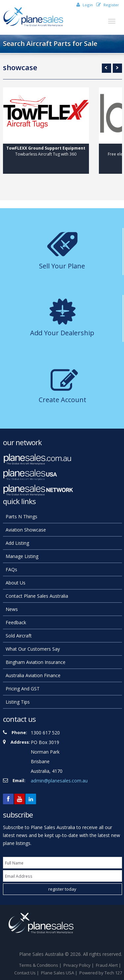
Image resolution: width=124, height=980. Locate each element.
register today (62, 889)
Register (108, 5)
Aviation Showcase (26, 530)
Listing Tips (18, 702)
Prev (106, 68)
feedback (16, 622)
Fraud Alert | (109, 965)
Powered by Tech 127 (101, 973)
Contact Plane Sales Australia (37, 596)
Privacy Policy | (79, 965)
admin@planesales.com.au (59, 781)
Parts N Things (21, 516)
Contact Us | (27, 973)
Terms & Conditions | (41, 965)
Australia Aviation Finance (33, 675)
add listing (17, 543)
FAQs (11, 569)
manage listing (22, 556)
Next (117, 68)
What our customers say (33, 649)
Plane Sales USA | (60, 973)
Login (85, 5)
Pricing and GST (23, 689)
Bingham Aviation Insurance (36, 662)
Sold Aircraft (19, 636)
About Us (16, 583)
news (12, 609)
